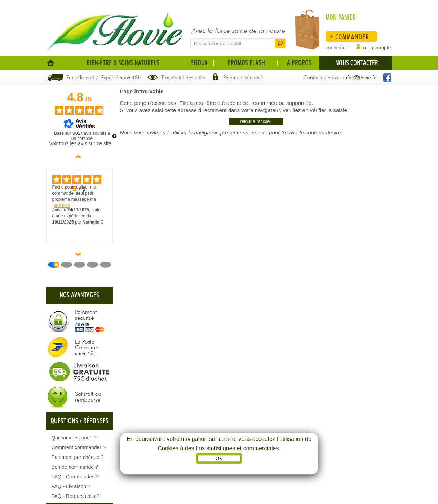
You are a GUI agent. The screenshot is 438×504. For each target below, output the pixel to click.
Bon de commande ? (75, 467)
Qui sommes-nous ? (74, 438)
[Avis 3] (82, 265)
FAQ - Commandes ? (75, 477)
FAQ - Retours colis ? (76, 496)
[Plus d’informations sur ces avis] (114, 136)
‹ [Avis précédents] (79, 157)
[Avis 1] (56, 265)
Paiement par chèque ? (78, 457)
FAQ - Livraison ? (71, 486)
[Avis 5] (108, 265)
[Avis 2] (69, 265)
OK (219, 459)
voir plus (62, 205)
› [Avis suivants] (79, 254)
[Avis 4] (95, 265)
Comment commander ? (79, 447)
